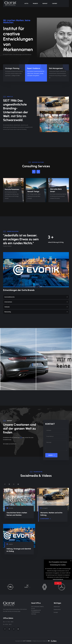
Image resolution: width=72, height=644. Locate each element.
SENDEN (51, 455)
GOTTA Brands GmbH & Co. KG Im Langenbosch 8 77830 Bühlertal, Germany (37, 610)
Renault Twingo (33, 191)
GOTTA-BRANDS (27, 641)
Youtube (10, 508)
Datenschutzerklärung (58, 579)
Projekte (35, 4)
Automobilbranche (36, 297)
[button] (34, 172)
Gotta (26, 4)
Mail (21, 437)
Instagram (44, 508)
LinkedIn (10, 544)
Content (55, 4)
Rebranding (36, 312)
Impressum (57, 607)
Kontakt (45, 4)
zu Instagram (45, 519)
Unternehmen (36, 302)
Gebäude (36, 307)
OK (58, 583)
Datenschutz (57, 609)
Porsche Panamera (12, 189)
